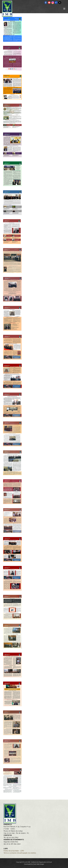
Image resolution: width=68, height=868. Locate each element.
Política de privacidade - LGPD (14, 851)
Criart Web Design (38, 864)
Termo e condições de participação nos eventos (20, 853)
